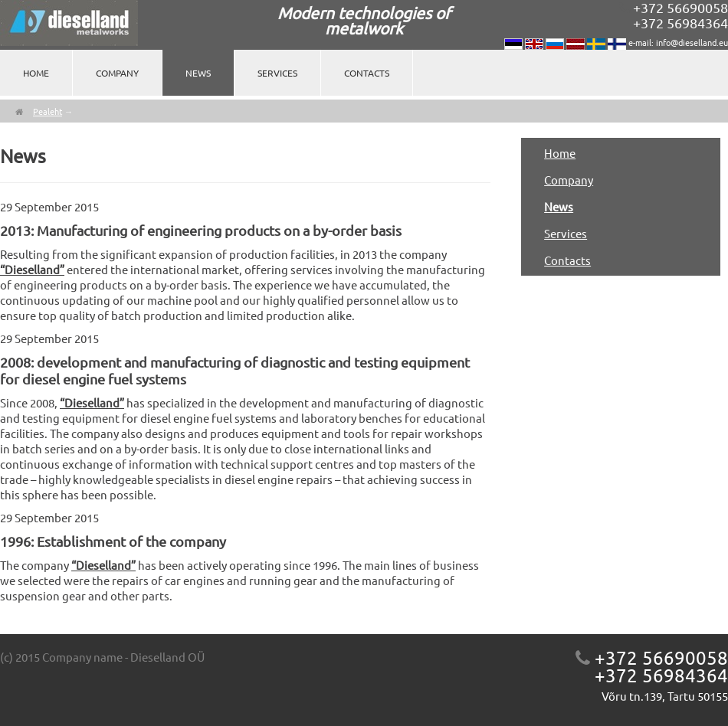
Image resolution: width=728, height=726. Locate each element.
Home (36, 73)
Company (117, 73)
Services (277, 73)
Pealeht (48, 111)
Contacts (367, 73)
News (198, 73)
